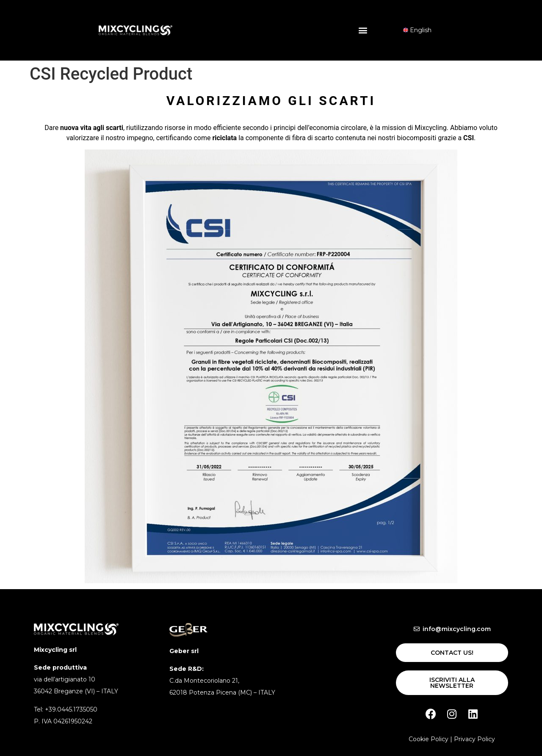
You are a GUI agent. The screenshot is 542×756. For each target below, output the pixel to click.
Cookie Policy (429, 739)
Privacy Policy (474, 739)
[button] (363, 30)
